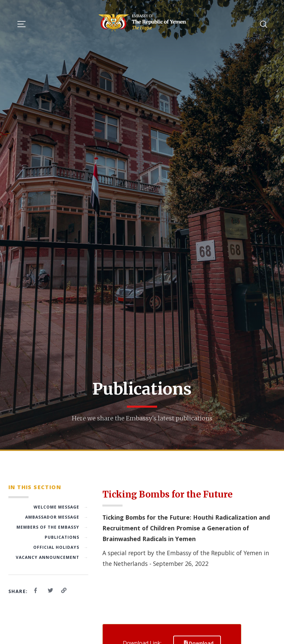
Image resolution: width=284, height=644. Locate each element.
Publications (66, 537)
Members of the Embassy (52, 527)
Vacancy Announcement (52, 557)
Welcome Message (61, 507)
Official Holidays (61, 547)
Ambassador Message (57, 517)
